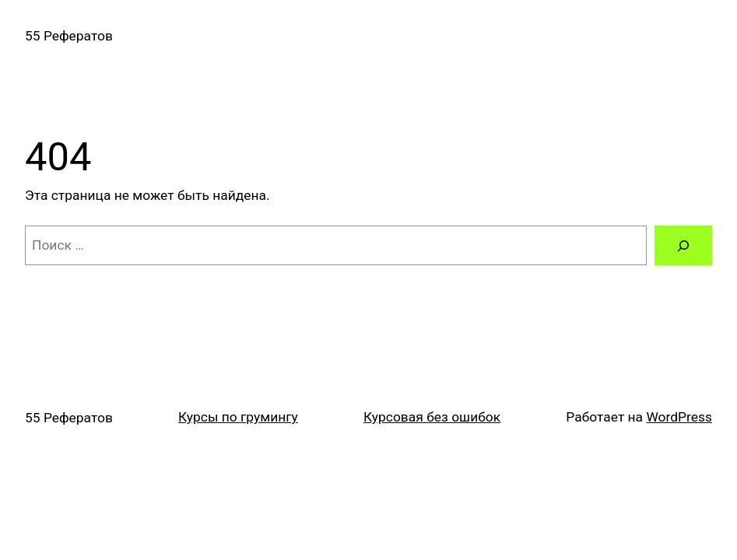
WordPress (679, 417)
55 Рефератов (69, 36)
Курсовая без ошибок (432, 417)
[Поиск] (683, 245)
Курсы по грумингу (238, 417)
